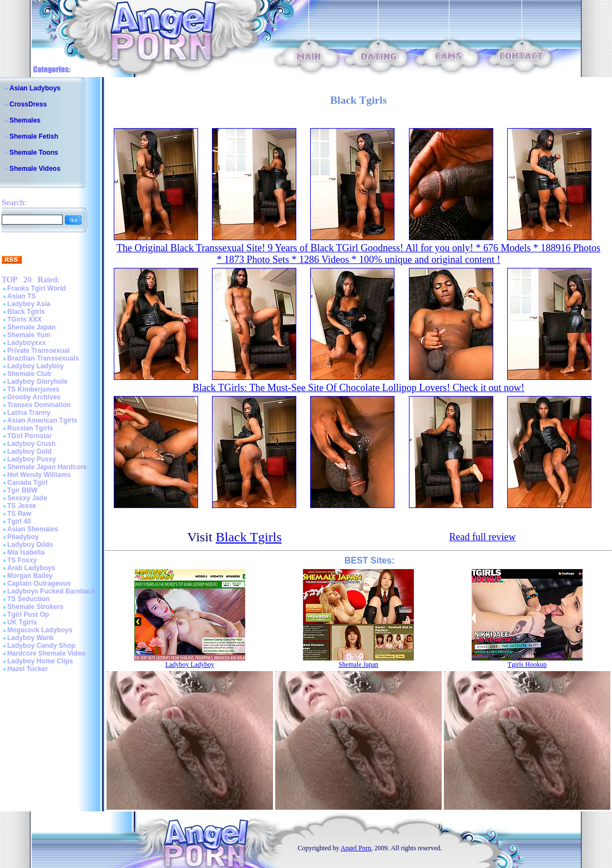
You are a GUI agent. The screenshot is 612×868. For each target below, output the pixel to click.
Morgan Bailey (30, 576)
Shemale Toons (34, 153)
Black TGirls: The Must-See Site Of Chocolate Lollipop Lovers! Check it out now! (358, 388)
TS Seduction (29, 599)
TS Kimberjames (33, 389)
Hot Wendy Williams (39, 475)
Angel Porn (356, 848)
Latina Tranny (29, 413)
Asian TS (21, 296)
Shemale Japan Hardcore (47, 467)
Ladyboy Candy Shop (41, 646)
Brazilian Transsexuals (43, 358)
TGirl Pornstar (30, 436)
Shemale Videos (35, 169)
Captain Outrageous (39, 583)
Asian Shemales (33, 529)
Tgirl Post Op (28, 615)
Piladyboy (23, 537)
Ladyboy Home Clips (40, 661)
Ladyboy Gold (29, 451)
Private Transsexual (39, 351)
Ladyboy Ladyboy (36, 366)
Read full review (482, 537)
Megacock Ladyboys (40, 630)
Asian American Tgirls (42, 420)
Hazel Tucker (27, 669)
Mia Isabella (26, 552)
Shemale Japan (31, 327)
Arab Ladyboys (31, 568)
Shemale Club (29, 374)
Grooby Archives (34, 397)
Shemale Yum (29, 335)
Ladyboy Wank (31, 638)
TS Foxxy (22, 560)
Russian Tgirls (30, 428)
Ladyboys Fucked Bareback (51, 591)
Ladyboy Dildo (30, 545)
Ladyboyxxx (26, 343)
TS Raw (19, 514)
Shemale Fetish (34, 136)
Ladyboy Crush (31, 444)
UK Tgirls (22, 622)
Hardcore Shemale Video (46, 653)
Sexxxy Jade (27, 498)
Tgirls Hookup (527, 664)
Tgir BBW (22, 490)
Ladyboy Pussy (32, 459)
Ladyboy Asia (29, 304)
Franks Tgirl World (37, 288)
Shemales (25, 120)
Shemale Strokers (35, 607)
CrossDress (28, 104)
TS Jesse (22, 506)
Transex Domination (39, 405)
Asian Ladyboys (35, 88)
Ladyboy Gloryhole (37, 382)
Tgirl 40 (19, 521)
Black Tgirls (26, 312)
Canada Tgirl (27, 483)
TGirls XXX (24, 319)
